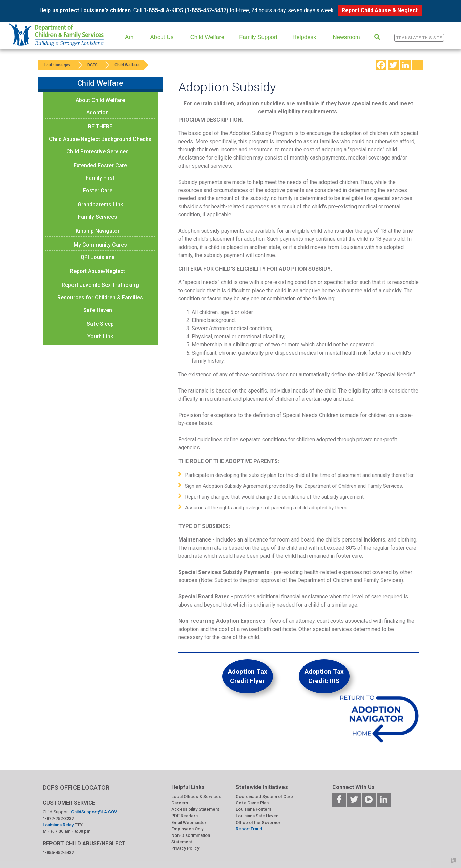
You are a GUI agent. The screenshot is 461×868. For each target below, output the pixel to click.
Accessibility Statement (195, 809)
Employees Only (187, 829)
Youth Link (100, 336)
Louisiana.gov (57, 65)
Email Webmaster (189, 822)
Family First (100, 178)
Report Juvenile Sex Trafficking (100, 285)
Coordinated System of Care (264, 796)
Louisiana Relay (59, 825)
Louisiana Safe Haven (257, 816)
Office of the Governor (258, 822)
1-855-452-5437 (58, 853)
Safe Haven (98, 310)
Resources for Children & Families (100, 298)
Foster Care (98, 190)
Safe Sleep (100, 324)
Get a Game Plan (252, 803)
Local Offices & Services (196, 796)
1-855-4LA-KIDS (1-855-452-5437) (186, 10)
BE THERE (100, 126)
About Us (162, 37)
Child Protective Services (98, 152)
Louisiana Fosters (254, 809)
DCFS (92, 65)
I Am (128, 37)
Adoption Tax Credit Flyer (248, 676)
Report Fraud (249, 829)
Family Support (258, 37)
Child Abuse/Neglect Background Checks (100, 139)
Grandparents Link (100, 204)
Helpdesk (304, 37)
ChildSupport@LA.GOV (94, 812)
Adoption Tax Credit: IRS (324, 676)
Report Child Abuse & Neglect (380, 10)
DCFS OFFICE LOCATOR (76, 788)
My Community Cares (100, 245)
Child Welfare (207, 37)
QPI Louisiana (98, 257)
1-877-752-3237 (58, 818)
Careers (180, 803)
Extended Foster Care (100, 165)
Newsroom (347, 37)
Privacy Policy (185, 848)
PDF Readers (185, 816)
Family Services (98, 217)
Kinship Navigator (98, 231)
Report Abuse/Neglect (98, 271)
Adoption (98, 113)
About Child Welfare (100, 100)
